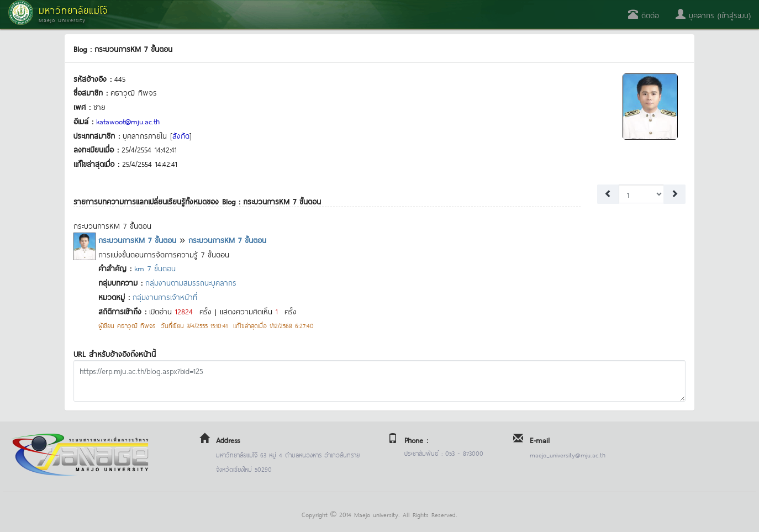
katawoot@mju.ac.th (128, 121)
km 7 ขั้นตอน (155, 268)
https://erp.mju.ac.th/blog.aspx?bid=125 (379, 381)
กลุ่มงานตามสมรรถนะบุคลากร (191, 282)
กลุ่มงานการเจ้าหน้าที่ (165, 296)
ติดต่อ (644, 15)
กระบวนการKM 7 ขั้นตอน (137, 239)
